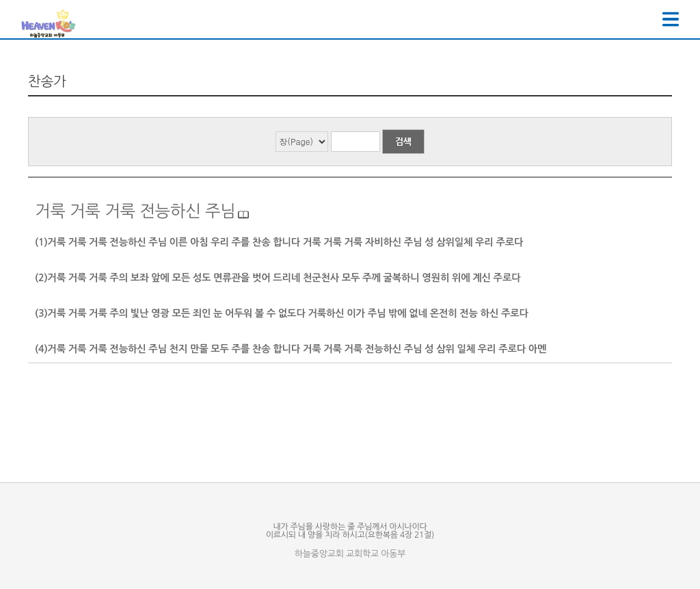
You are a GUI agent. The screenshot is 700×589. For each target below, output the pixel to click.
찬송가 (47, 81)
